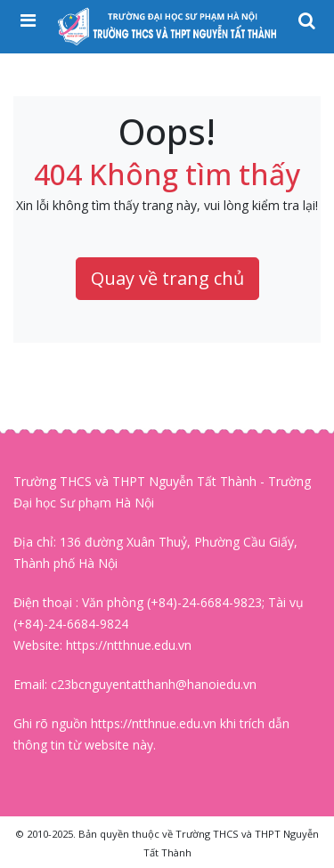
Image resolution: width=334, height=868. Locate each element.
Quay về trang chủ (167, 278)
